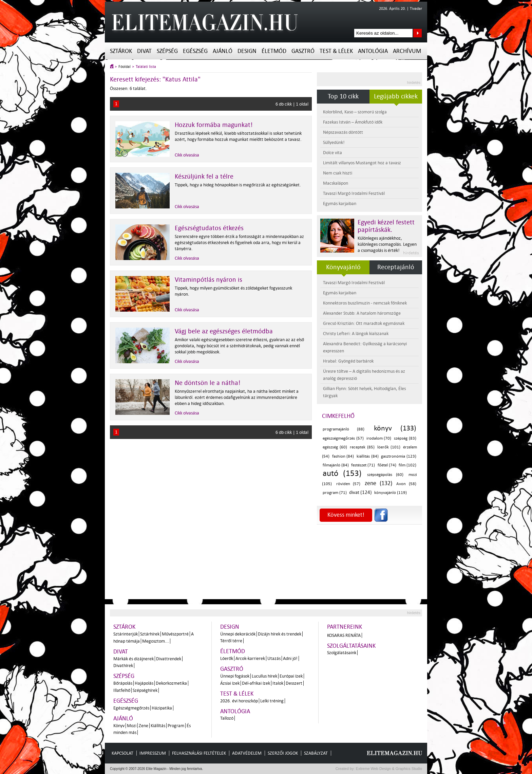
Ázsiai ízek (230, 683)
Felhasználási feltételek (199, 753)
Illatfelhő (122, 690)
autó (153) (342, 473)
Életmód (274, 51)
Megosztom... (156, 641)
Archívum (407, 51)
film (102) (407, 465)
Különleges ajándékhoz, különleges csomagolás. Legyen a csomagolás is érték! (387, 244)
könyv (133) (395, 428)
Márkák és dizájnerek (134, 659)
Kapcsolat (122, 753)
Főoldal (125, 67)
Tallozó (227, 718)
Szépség (167, 51)
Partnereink (345, 627)
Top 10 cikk (343, 96)
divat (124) (360, 492)
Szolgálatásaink (342, 653)
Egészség (195, 51)
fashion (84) (343, 456)
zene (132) (378, 483)
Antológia (373, 51)
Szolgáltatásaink (351, 646)
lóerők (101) (389, 447)
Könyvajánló (343, 267)
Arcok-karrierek (250, 658)
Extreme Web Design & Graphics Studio (389, 769)
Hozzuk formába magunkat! (214, 125)
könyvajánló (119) (391, 493)
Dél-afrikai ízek (256, 683)
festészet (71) (363, 465)
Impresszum (153, 753)
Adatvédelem (247, 753)
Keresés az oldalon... (417, 33)
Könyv (119, 726)
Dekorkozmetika (171, 683)
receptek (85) (362, 447)
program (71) (335, 493)
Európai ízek (291, 676)
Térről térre (231, 641)
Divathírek (123, 666)
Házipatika (162, 708)
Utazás (274, 658)
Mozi (132, 726)
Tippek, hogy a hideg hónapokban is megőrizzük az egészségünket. (238, 185)
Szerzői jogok (283, 753)
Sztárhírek (150, 634)
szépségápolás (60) (385, 475)
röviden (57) (348, 484)
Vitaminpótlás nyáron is (208, 280)
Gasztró (303, 51)
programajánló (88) (344, 429)
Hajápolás (144, 683)
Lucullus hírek (264, 676)
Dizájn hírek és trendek (280, 634)
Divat (144, 51)
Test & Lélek (336, 51)
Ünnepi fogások (235, 676)
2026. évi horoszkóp (239, 701)
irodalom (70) (379, 438)
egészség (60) (335, 447)
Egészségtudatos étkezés (209, 228)
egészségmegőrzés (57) (343, 438)
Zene (144, 726)
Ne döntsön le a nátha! (208, 383)
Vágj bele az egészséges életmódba (224, 331)
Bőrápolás (123, 683)
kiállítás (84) (368, 456)
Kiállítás (158, 726)
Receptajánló (396, 267)
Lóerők (227, 658)
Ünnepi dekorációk (238, 634)
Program (176, 726)
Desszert (294, 683)
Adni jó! (290, 658)
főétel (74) (387, 465)
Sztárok (121, 51)
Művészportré (175, 634)
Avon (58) (406, 484)
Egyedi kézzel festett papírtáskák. (386, 226)
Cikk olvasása (187, 155)
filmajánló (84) (336, 465)
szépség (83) (405, 438)
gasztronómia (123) (399, 456)
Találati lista (146, 67)
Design (247, 51)
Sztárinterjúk (126, 634)
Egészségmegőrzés (131, 708)
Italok (278, 683)
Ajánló (223, 51)
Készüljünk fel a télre (204, 177)
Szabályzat (316, 753)
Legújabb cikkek (396, 96)
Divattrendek (169, 659)
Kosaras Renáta (344, 635)
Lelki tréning (272, 701)
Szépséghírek (145, 690)
